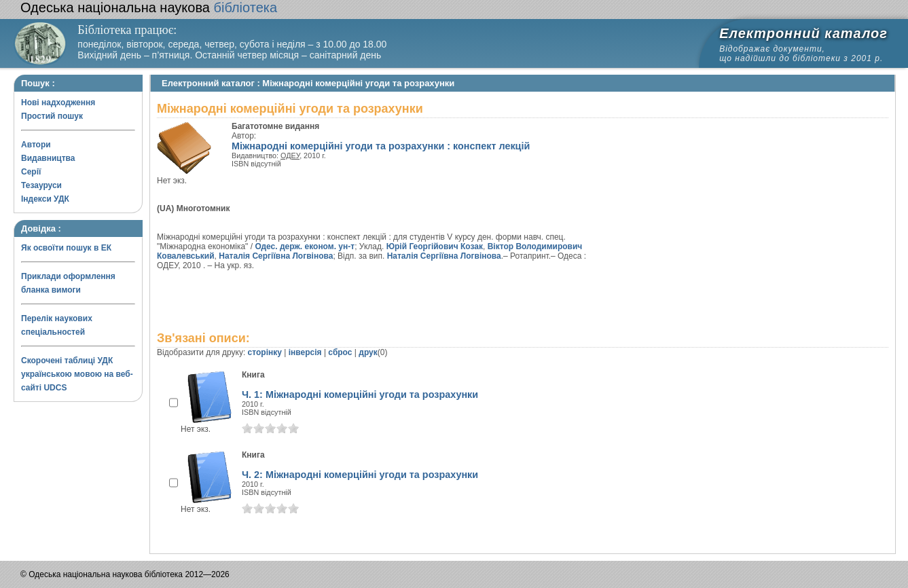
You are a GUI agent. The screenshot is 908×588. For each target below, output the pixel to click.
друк (368, 352)
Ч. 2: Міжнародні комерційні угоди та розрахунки (360, 475)
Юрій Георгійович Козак (435, 246)
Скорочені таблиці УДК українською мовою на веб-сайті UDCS (77, 374)
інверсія (305, 352)
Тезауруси (41, 185)
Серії (31, 172)
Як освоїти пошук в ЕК (66, 248)
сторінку (265, 352)
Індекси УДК (45, 199)
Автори (36, 145)
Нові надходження (58, 103)
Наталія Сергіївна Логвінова (276, 256)
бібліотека (149, 7)
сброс (340, 352)
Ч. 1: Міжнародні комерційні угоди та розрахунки (360, 394)
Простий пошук (52, 116)
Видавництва (48, 158)
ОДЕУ (290, 155)
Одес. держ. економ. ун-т (305, 246)
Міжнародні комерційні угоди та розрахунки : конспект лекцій (381, 146)
